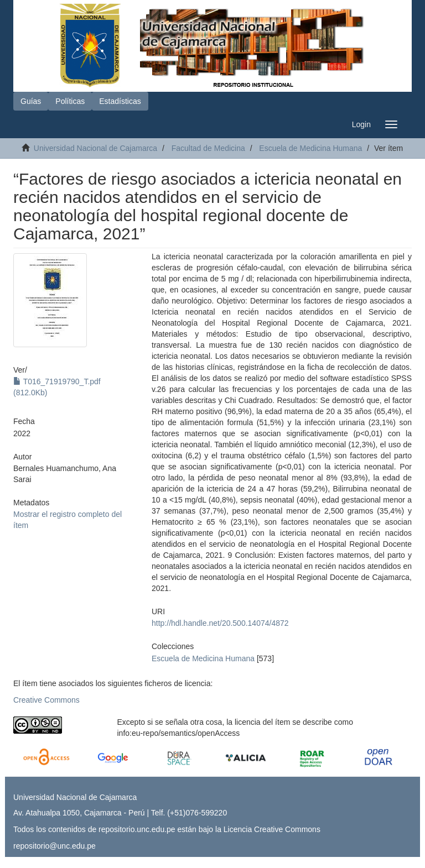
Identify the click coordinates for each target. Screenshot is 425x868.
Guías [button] (31, 101)
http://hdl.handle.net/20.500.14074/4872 (220, 623)
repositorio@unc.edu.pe (55, 846)
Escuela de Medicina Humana (310, 148)
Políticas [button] (70, 101)
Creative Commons (46, 700)
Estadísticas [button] (120, 101)
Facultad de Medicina (208, 148)
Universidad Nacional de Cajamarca (95, 148)
